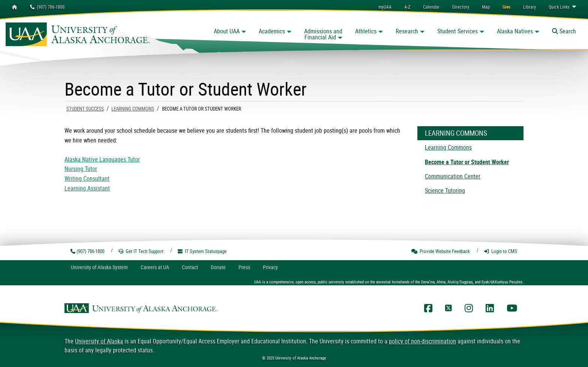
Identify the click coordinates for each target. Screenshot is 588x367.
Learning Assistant (87, 188)
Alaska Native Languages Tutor (102, 159)
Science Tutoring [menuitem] (445, 190)
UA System (99, 267)
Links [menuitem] (559, 7)
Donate (218, 267)
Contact (190, 267)
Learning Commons (133, 109)
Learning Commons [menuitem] (448, 147)
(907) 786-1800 (47, 7)
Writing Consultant (87, 178)
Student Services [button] (457, 31)
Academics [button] (272, 31)
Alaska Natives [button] (515, 31)
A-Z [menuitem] (407, 7)
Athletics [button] (366, 31)
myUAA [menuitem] (385, 7)
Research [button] (407, 31)
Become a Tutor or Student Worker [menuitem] (467, 162)
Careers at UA (155, 267)
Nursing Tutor (81, 169)
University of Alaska (99, 341)
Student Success (85, 109)
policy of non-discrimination (422, 341)
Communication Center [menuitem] (453, 176)
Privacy (270, 267)
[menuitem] (431, 7)
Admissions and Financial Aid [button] (323, 34)
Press (244, 267)
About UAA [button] (227, 31)
